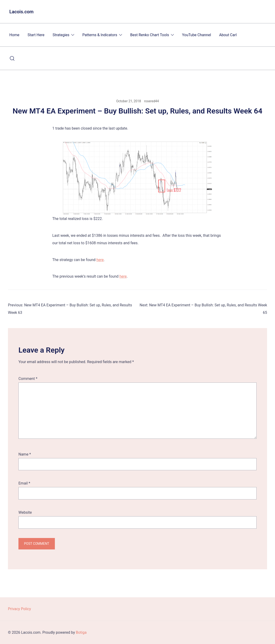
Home (14, 35)
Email (24, 483)
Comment (28, 379)
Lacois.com (21, 12)
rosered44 (151, 101)
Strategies (61, 35)
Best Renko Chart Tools (150, 35)
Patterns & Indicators (100, 35)
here (100, 260)
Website (25, 512)
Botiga (81, 632)
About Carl (228, 35)
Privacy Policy (19, 609)
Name (25, 454)
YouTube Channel (197, 35)
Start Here (36, 35)
